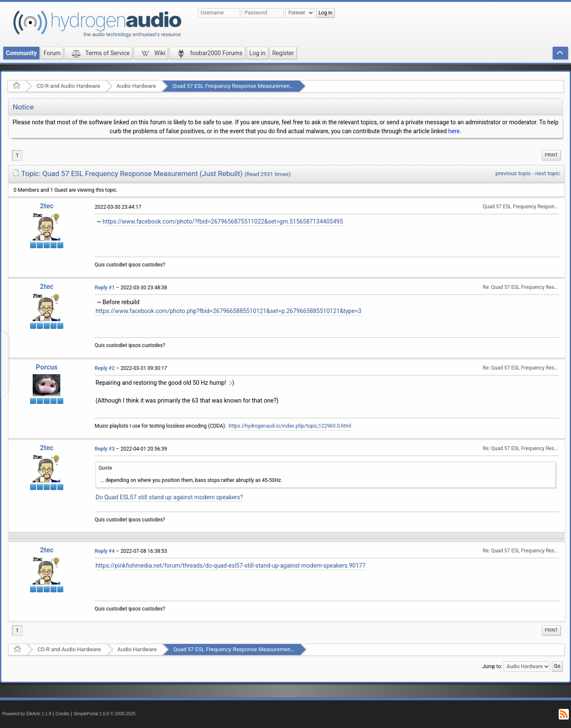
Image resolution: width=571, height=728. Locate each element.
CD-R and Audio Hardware (68, 86)
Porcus (46, 367)
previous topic (513, 173)
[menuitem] (551, 155)
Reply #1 (105, 288)
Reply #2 (105, 368)
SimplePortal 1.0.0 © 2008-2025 (104, 714)
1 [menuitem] (17, 155)
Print (551, 155)
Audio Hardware (136, 86)
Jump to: (492, 666)
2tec (47, 206)
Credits (63, 714)
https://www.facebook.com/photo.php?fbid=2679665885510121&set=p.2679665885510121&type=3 (228, 311)
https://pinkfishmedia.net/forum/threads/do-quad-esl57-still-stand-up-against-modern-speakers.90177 (231, 566)
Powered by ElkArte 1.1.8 (27, 714)
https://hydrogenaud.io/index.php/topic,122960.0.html (290, 426)
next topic (548, 173)
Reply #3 (105, 449)
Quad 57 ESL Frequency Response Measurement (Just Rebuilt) (249, 86)
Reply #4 (105, 551)
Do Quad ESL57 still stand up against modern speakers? (169, 497)
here (454, 131)
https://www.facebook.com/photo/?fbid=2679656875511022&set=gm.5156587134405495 (222, 221)
